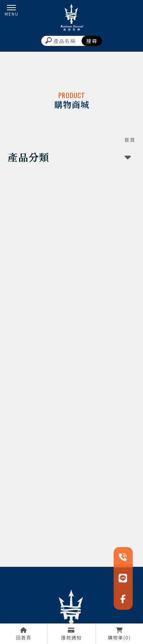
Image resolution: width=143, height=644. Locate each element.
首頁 (130, 140)
